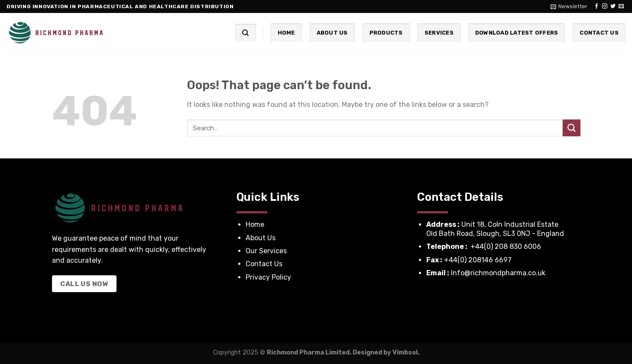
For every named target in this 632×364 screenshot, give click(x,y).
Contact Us (599, 33)
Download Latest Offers (517, 33)
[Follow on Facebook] (596, 6)
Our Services (267, 251)
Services (439, 33)
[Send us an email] (621, 6)
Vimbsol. (406, 353)
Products (386, 33)
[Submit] (571, 128)
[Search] (245, 32)
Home (286, 33)
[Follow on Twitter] (613, 6)
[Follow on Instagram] (605, 6)
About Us (332, 33)
